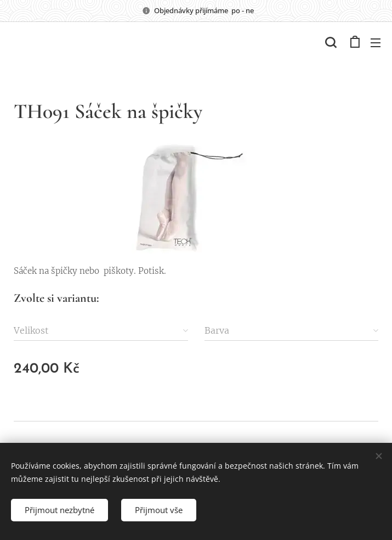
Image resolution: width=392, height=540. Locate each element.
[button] (331, 42)
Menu (376, 43)
